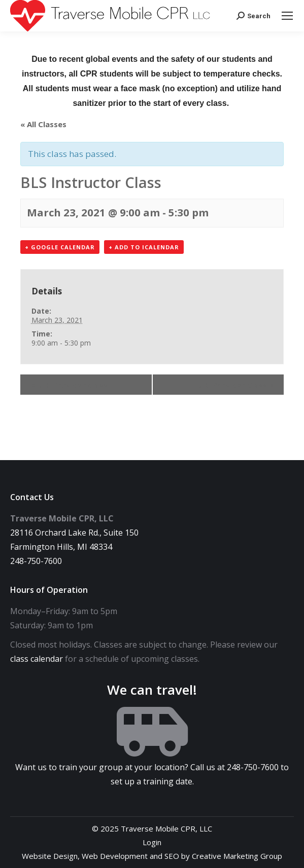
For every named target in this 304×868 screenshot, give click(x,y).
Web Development (115, 856)
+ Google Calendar (60, 247)
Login (152, 842)
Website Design (50, 856)
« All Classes (43, 124)
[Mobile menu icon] (287, 16)
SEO (172, 856)
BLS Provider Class (69, 385)
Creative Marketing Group (237, 856)
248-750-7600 (36, 561)
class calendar (37, 659)
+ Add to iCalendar (144, 247)
